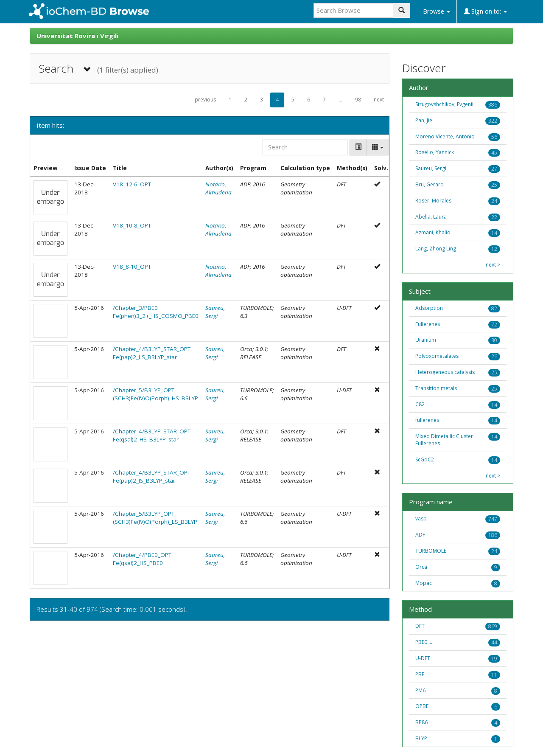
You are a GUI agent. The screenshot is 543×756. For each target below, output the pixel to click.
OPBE (422, 706)
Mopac (424, 583)
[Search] (305, 147)
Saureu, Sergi (215, 312)
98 (358, 100)
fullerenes (427, 420)
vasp (421, 519)
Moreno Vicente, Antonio (445, 136)
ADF (420, 535)
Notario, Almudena (218, 188)
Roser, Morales (433, 201)
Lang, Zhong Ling (436, 249)
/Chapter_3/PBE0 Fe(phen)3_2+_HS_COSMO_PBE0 (156, 312)
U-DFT (423, 658)
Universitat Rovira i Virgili (77, 36)
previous (205, 100)
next (379, 100)
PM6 (420, 690)
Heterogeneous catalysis (445, 372)
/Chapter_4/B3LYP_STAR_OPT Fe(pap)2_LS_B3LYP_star (152, 353)
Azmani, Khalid (433, 232)
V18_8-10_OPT (132, 267)
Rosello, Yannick (435, 152)
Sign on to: (485, 11)
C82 (420, 404)
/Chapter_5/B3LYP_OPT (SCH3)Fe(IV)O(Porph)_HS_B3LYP (155, 394)
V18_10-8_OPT (132, 225)
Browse (437, 11)
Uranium (426, 340)
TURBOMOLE (431, 551)
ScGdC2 (425, 460)
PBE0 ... (424, 642)
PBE (420, 674)
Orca (421, 567)
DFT (420, 626)
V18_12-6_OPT (132, 184)
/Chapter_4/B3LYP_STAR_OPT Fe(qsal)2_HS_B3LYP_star (152, 435)
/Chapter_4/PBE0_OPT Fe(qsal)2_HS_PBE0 (142, 559)
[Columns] (378, 147)
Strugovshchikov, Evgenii (444, 104)
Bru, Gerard (430, 184)
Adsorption (429, 308)
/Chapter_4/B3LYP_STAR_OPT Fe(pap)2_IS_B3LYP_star (152, 476)
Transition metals (436, 388)
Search (98, 69)
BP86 (421, 722)
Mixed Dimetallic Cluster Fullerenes (444, 440)
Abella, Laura (431, 217)
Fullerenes (428, 324)
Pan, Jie (424, 120)
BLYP (421, 738)
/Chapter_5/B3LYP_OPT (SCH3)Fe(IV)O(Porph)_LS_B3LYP (155, 518)
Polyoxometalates (437, 356)
